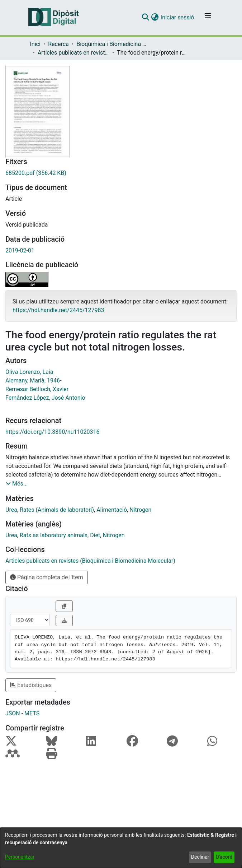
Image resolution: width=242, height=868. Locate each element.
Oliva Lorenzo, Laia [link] (29, 372)
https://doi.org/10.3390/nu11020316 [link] (52, 432)
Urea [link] (11, 510)
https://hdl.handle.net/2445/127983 (58, 310)
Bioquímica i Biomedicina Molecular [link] (112, 44)
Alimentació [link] (112, 510)
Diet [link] (95, 535)
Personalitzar (20, 857)
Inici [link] (35, 44)
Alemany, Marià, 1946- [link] (33, 380)
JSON (13, 713)
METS (32, 713)
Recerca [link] (58, 44)
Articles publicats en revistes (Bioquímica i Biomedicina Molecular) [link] (73, 53)
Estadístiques (31, 685)
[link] (121, 173)
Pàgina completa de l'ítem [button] (47, 577)
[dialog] (121, 848)
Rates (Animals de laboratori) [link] (57, 510)
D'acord (224, 857)
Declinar (200, 857)
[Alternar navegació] (208, 18)
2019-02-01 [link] (20, 250)
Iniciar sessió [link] (178, 17)
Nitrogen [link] (140, 510)
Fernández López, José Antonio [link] (45, 398)
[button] (146, 18)
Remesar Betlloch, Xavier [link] (37, 389)
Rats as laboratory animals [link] (54, 535)
